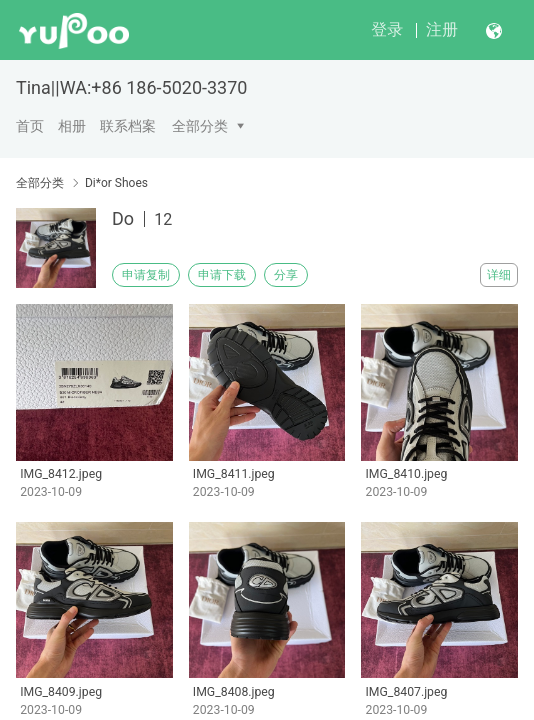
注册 (442, 29)
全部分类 (200, 126)
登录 (387, 29)
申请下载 (222, 275)
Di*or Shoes (116, 183)
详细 (499, 275)
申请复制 (146, 275)
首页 (30, 126)
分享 (286, 275)
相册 (72, 126)
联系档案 (128, 126)
